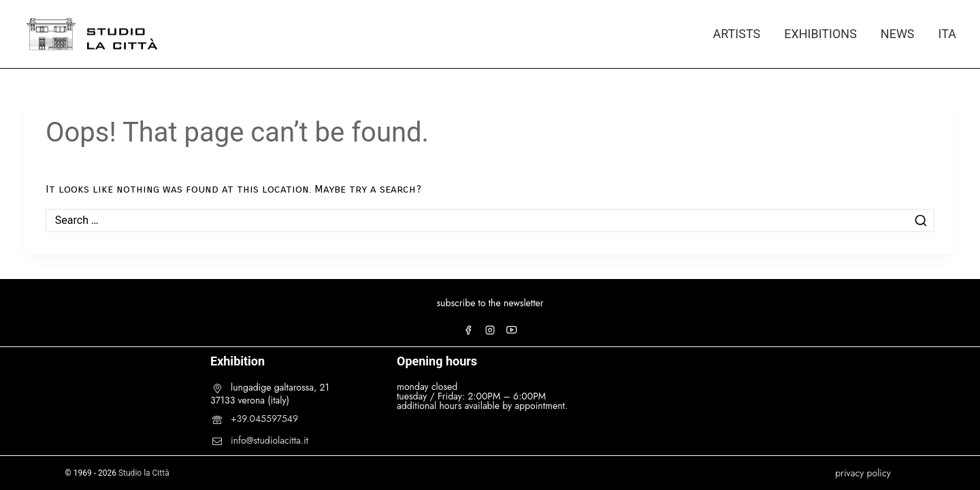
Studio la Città (144, 473)
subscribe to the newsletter (490, 303)
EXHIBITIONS (820, 34)
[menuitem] (941, 34)
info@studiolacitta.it (269, 440)
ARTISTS (736, 34)
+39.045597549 (264, 419)
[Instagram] (490, 330)
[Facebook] (468, 330)
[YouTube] (512, 330)
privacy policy (863, 473)
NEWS (898, 34)
